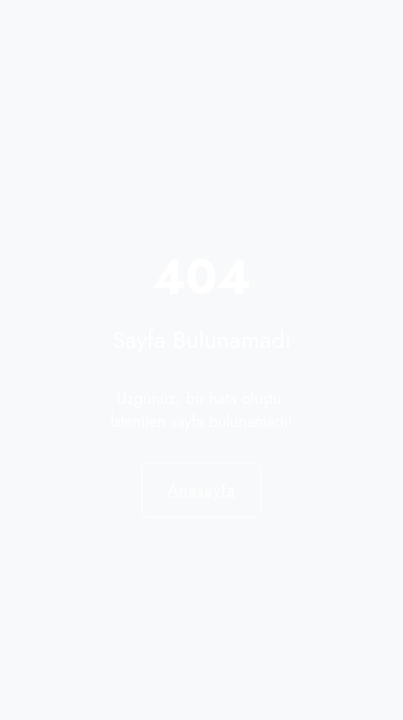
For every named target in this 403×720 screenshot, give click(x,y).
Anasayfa (201, 489)
